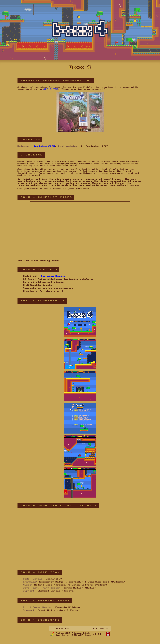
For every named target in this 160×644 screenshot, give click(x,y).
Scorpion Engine (53, 276)
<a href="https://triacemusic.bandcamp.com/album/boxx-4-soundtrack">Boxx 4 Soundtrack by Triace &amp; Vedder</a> (80, 538)
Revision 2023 (44, 146)
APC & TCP (51, 89)
